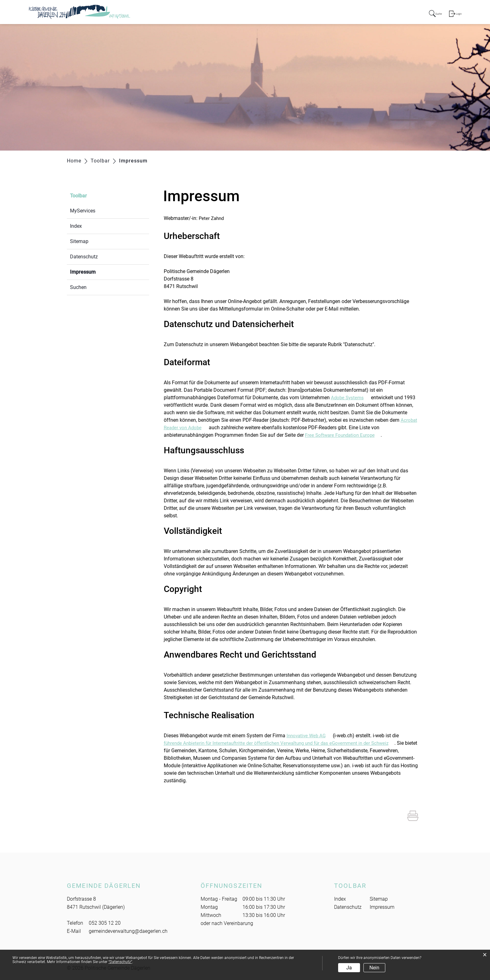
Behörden (279, 13)
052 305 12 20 (105, 923)
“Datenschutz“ (120, 962)
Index (76, 226)
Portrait (252, 13)
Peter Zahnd (212, 218)
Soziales (342, 13)
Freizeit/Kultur (375, 13)
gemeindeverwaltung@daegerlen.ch (128, 931)
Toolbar (78, 196)
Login (458, 14)
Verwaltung (311, 13)
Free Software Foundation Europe (345, 435)
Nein (374, 968)
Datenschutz (84, 257)
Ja (349, 968)
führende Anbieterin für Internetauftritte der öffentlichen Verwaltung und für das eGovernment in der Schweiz (286, 743)
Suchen (78, 287)
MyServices (83, 211)
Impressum (98, 271)
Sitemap (79, 241)
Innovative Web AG (310, 736)
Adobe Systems (351, 398)
